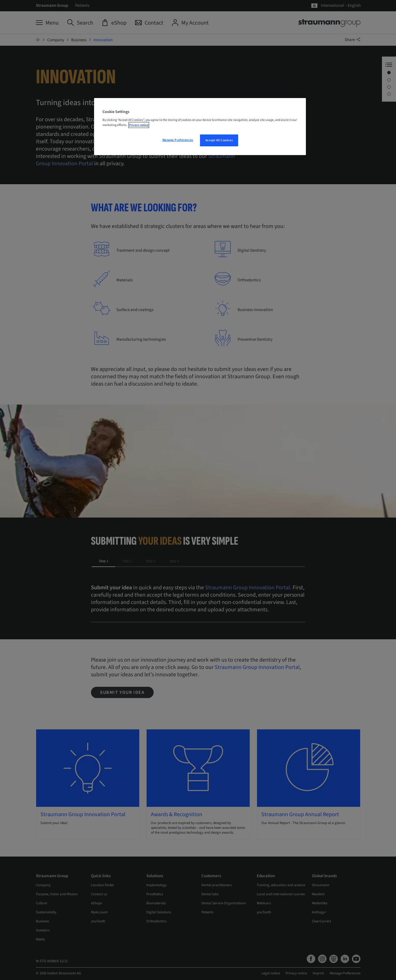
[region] (200, 127)
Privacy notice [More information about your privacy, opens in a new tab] (139, 125)
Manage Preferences (178, 140)
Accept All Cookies (219, 140)
